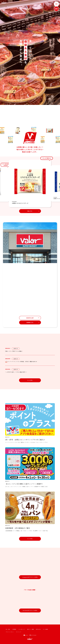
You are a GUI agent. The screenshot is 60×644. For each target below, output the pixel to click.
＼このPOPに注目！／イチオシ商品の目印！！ (16, 372)
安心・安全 (8, 629)
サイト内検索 (45, 629)
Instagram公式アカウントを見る (30, 577)
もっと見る (30, 380)
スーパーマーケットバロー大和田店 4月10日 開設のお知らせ (21, 362)
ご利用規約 (14, 629)
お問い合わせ (38, 629)
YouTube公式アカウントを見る (30, 610)
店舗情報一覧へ (30, 322)
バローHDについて (22, 629)
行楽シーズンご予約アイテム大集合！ (14, 351)
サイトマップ (19, 632)
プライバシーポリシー (10, 632)
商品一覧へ (30, 211)
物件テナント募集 (30, 629)
